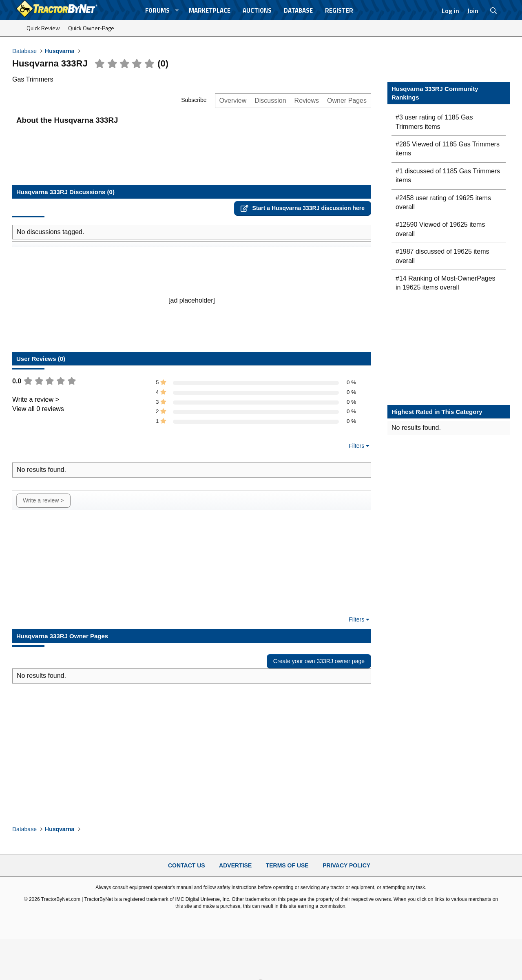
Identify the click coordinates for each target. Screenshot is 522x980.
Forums (157, 10)
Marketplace (210, 10)
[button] (177, 10)
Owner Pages (347, 101)
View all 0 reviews (38, 409)
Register (339, 10)
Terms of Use (287, 865)
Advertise (235, 865)
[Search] (494, 11)
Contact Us (187, 865)
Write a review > (36, 399)
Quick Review (43, 28)
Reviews (307, 101)
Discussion (270, 101)
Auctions (257, 10)
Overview (233, 101)
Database (298, 10)
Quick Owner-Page (91, 28)
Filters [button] (356, 446)
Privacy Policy (346, 865)
